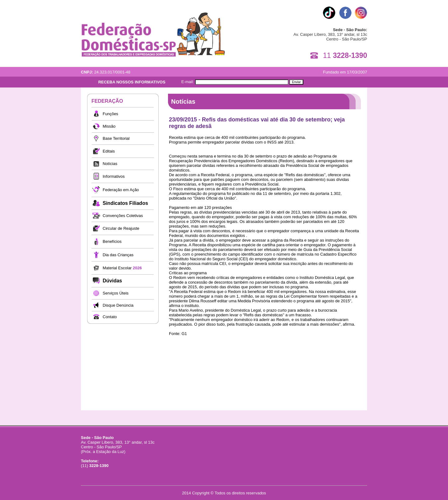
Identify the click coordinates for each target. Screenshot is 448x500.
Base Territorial (116, 138)
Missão (109, 126)
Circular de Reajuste (121, 228)
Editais (109, 151)
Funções (110, 114)
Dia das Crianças (118, 255)
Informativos (114, 176)
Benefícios (112, 241)
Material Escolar (122, 268)
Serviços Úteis (116, 293)
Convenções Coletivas (123, 216)
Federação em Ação (121, 190)
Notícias (110, 164)
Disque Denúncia (118, 305)
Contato (110, 317)
